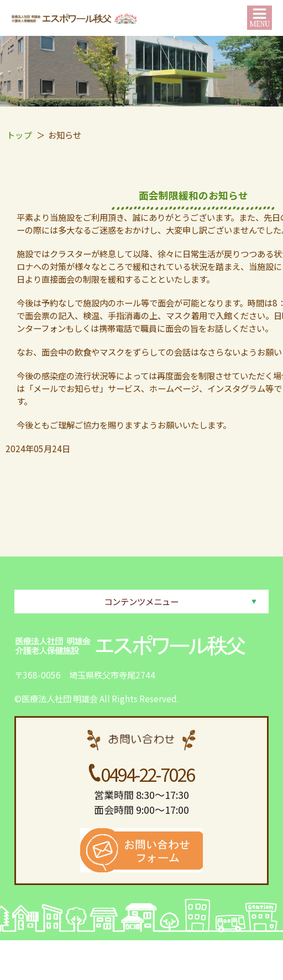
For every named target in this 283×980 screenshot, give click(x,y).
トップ (19, 135)
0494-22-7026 (147, 774)
